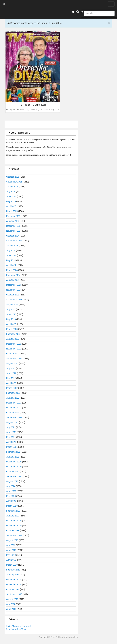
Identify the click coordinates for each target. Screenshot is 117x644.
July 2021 (11, 427)
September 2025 (14, 182)
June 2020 (11, 491)
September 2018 (14, 594)
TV (37, 110)
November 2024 (14, 231)
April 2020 (11, 501)
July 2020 (11, 486)
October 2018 (13, 589)
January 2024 (13, 280)
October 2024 (13, 236)
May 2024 (11, 260)
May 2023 (11, 319)
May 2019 (11, 555)
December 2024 (14, 226)
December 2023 (14, 285)
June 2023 (11, 314)
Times (32, 110)
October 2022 (13, 354)
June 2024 (11, 255)
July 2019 (11, 545)
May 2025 (11, 201)
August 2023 (12, 305)
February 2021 (13, 452)
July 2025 (11, 192)
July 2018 (11, 604)
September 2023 (14, 300)
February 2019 (13, 570)
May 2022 (11, 378)
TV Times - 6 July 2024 (49, 110)
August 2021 (12, 422)
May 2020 (11, 496)
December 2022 (14, 344)
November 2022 (14, 349)
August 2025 (12, 187)
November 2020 (14, 467)
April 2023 (11, 324)
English (12, 110)
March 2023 (12, 329)
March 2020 (12, 506)
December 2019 (14, 521)
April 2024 (11, 265)
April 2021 (11, 442)
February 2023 (13, 334)
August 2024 (12, 246)
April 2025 (11, 206)
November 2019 (14, 526)
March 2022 (12, 388)
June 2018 (11, 609)
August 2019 (12, 540)
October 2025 (13, 177)
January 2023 (13, 339)
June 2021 (11, 432)
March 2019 (12, 565)
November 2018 (14, 584)
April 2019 (11, 560)
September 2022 (14, 359)
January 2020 (13, 516)
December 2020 (14, 462)
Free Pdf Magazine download (64, 637)
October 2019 (13, 530)
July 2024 (11, 250)
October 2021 (13, 413)
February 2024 (13, 275)
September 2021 (14, 417)
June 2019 (11, 550)
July (27, 110)
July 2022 (11, 368)
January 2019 (13, 575)
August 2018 (12, 599)
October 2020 (13, 471)
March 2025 (12, 211)
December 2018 (14, 580)
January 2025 (13, 221)
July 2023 (11, 309)
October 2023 (13, 295)
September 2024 (14, 241)
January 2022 (13, 398)
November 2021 (14, 408)
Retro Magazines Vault (16, 629)
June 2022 (11, 373)
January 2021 (13, 457)
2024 (22, 110)
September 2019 (14, 535)
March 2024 (12, 270)
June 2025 (11, 196)
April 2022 (11, 383)
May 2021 (11, 437)
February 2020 (13, 511)
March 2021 (12, 447)
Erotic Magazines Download (18, 626)
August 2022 (12, 363)
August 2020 (12, 481)
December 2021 (14, 403)
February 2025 (13, 216)
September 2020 (14, 476)
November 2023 (14, 290)
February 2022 (13, 393)
